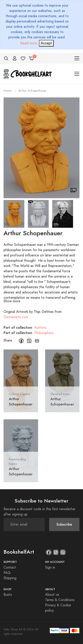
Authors (40, 328)
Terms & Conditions (60, 600)
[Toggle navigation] (77, 58)
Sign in (50, 567)
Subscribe (64, 524)
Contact (10, 567)
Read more (29, 43)
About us (52, 595)
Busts (8, 595)
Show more (12, 301)
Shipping (10, 578)
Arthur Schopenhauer (21, 402)
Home (8, 91)
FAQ (7, 573)
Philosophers (44, 333)
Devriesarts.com (16, 317)
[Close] (46, 43)
